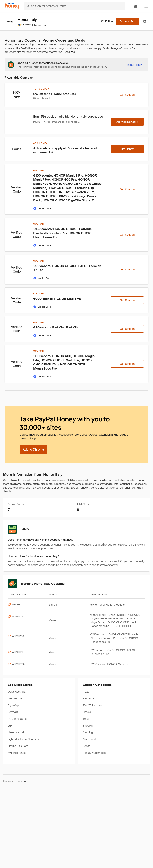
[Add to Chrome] (33, 449)
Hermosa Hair (16, 732)
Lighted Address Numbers (23, 739)
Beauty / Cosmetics (95, 753)
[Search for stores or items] (75, 6)
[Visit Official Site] (145, 21)
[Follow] (107, 21)
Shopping (88, 726)
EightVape (14, 705)
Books (86, 746)
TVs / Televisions (93, 705)
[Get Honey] (127, 149)
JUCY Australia (17, 692)
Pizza (86, 692)
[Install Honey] (135, 65)
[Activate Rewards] (128, 21)
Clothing (88, 732)
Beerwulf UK (15, 698)
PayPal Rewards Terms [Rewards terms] (45, 122)
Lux (10, 726)
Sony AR (13, 712)
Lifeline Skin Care (18, 746)
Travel (86, 719)
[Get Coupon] (127, 95)
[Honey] (12, 6)
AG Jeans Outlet (18, 719)
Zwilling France (17, 753)
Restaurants (90, 698)
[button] (146, 6)
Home (7, 781)
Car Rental (89, 739)
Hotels (87, 712)
